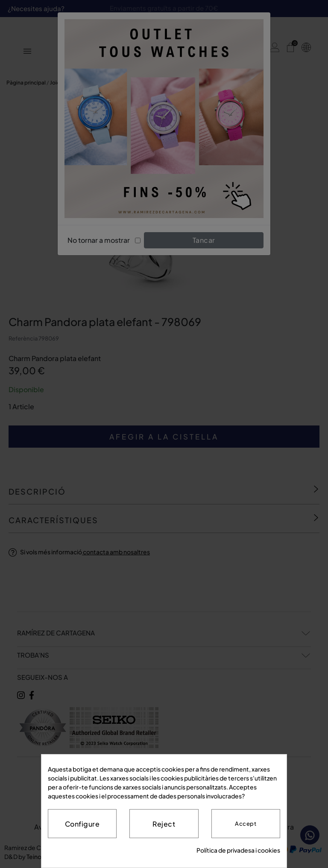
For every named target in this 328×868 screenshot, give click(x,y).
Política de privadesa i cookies (238, 850)
